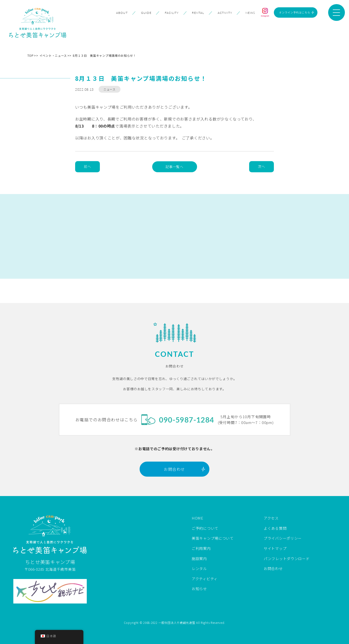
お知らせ (199, 589)
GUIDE (146, 13)
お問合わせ (174, 469)
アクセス (271, 518)
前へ (87, 167)
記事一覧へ (174, 167)
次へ (261, 167)
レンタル (199, 568)
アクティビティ (205, 579)
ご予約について (205, 528)
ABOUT (122, 13)
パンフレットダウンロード (287, 558)
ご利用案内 (201, 548)
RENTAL (198, 13)
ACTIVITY (225, 13)
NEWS (250, 13)
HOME (198, 518)
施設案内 (199, 558)
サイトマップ (275, 548)
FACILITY (172, 13)
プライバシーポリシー (283, 538)
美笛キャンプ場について (213, 538)
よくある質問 (275, 528)
